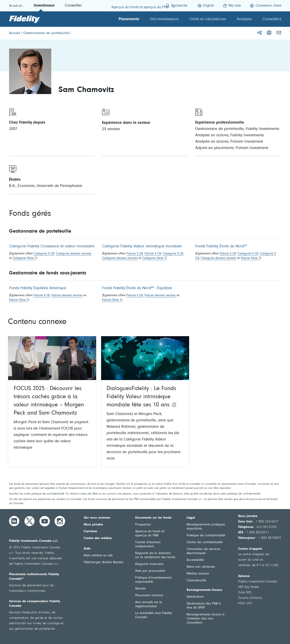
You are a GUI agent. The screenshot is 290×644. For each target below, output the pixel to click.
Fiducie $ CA (153, 254)
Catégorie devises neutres (74, 254)
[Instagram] (60, 521)
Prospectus (143, 525)
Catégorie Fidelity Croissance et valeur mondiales (52, 246)
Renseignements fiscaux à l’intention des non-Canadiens (206, 619)
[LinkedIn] (14, 521)
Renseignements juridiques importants (206, 527)
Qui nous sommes (97, 518)
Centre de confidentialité (205, 542)
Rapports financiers (149, 564)
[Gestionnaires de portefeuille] (46, 33)
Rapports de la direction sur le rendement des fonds (155, 555)
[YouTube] (45, 521)
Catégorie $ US (44, 254)
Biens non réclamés (201, 567)
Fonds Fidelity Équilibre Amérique (38, 288)
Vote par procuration (150, 571)
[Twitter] (29, 521)
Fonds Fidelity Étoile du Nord (221, 246)
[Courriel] (279, 33)
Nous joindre (93, 525)
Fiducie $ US (135, 254)
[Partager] (259, 33)
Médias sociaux (198, 574)
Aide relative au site (98, 556)
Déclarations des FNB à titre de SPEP (204, 606)
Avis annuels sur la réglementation (149, 604)
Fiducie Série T (250, 258)
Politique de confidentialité (206, 536)
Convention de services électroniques (203, 551)
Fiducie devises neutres (67, 296)
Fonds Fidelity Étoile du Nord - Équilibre (137, 288)
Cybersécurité (196, 581)
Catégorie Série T (24, 258)
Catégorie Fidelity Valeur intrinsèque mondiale (142, 246)
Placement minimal (149, 596)
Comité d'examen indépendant (148, 544)
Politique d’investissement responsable (153, 580)
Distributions (195, 597)
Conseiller (73, 6)
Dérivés (140, 589)
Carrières (90, 531)
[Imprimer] (269, 33)
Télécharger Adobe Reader (104, 562)
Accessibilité (195, 560)
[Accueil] (15, 33)
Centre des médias (98, 538)
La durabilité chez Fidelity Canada (154, 615)
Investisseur (44, 6)
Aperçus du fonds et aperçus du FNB (150, 533)
